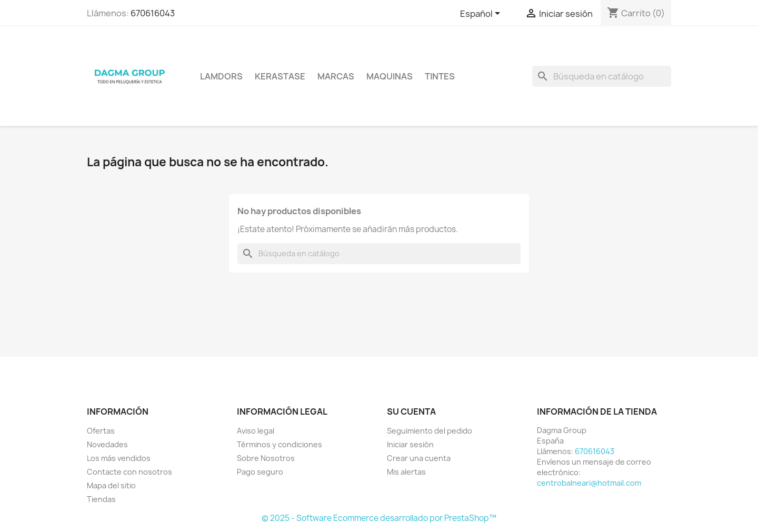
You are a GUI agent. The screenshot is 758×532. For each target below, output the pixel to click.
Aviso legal (256, 431)
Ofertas (101, 431)
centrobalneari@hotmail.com (589, 483)
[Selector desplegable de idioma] (482, 14)
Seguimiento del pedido (430, 431)
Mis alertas (406, 472)
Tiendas (101, 499)
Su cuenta (411, 411)
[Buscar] (602, 76)
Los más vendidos (119, 458)
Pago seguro (260, 472)
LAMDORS (221, 76)
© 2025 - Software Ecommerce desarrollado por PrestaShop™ (379, 518)
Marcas (336, 76)
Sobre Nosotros (266, 458)
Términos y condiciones (280, 444)
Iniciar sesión (410, 444)
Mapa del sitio (111, 485)
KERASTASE (280, 76)
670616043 (153, 13)
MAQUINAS (390, 76)
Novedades (107, 444)
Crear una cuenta (419, 458)
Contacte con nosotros (129, 472)
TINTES (440, 76)
